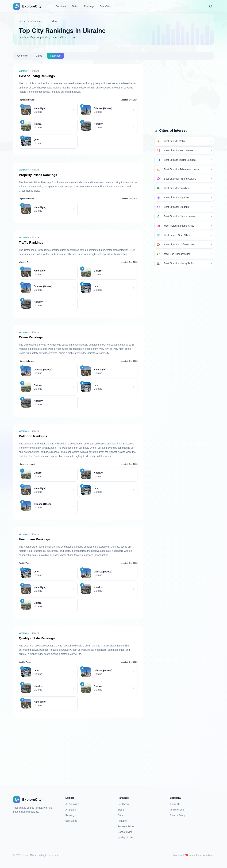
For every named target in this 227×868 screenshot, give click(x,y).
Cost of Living (125, 832)
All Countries (72, 804)
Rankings (89, 6)
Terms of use (177, 810)
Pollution (122, 821)
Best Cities (106, 6)
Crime (121, 815)
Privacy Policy (178, 815)
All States (71, 810)
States (75, 6)
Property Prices (126, 826)
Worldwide (24, 71)
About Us (175, 804)
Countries (61, 6)
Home (22, 21)
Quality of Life (125, 838)
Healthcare (124, 804)
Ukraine (52, 21)
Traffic (121, 810)
